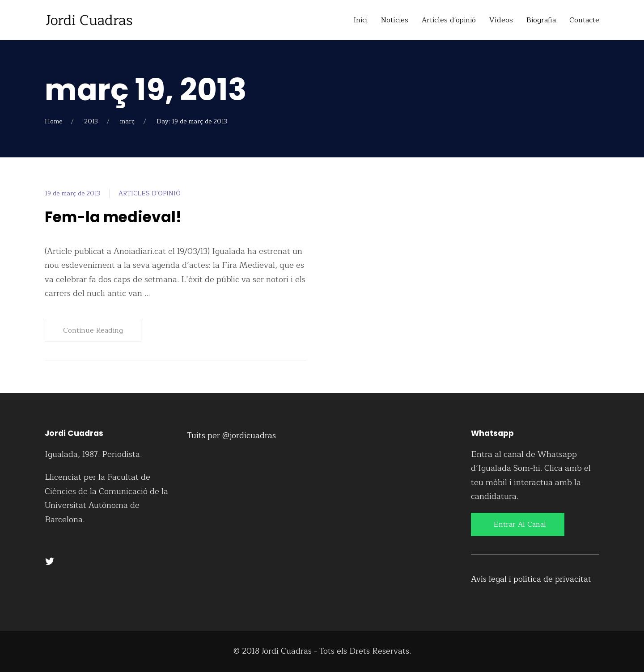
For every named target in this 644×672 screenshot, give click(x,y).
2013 (91, 121)
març (127, 121)
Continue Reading (93, 330)
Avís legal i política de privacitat (531, 579)
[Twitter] (50, 561)
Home (53, 121)
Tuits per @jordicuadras (231, 435)
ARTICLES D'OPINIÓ (150, 193)
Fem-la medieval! (116, 217)
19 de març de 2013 (72, 193)
